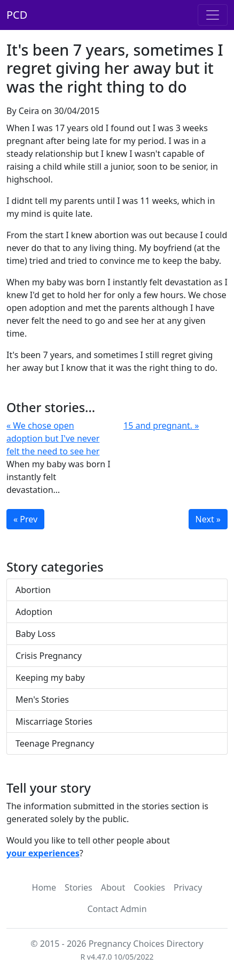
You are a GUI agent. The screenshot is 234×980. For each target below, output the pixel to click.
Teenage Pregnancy (55, 743)
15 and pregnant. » (161, 426)
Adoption (34, 612)
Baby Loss (36, 634)
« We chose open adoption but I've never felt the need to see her (53, 438)
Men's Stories (42, 700)
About (113, 887)
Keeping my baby (50, 678)
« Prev (25, 519)
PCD (17, 15)
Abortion (33, 590)
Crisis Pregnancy (49, 656)
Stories (79, 887)
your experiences (43, 853)
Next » (208, 519)
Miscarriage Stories (54, 721)
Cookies (149, 887)
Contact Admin (117, 909)
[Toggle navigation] (213, 15)
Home (44, 887)
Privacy (188, 887)
